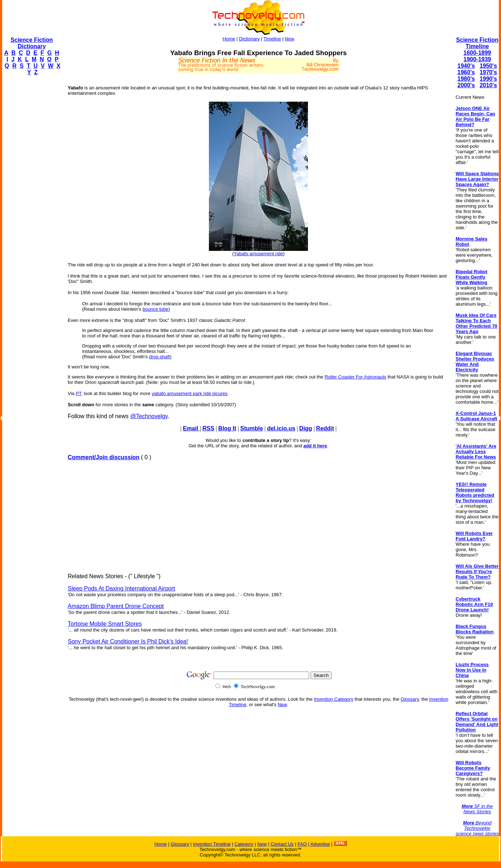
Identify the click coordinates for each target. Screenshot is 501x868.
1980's (466, 79)
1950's (488, 66)
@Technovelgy (149, 416)
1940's (466, 66)
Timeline (272, 39)
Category (244, 844)
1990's (488, 79)
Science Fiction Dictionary (32, 43)
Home (229, 39)
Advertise (320, 844)
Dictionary (249, 39)
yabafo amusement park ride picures (189, 393)
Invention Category (334, 699)
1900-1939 (477, 59)
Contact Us (282, 844)
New (290, 39)
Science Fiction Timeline (477, 43)
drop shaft (160, 357)
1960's (466, 72)
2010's (488, 85)
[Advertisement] (31, 190)
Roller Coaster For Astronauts (355, 377)
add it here (315, 446)
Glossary (410, 699)
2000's (466, 85)
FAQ (302, 844)
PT (78, 393)
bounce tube (156, 309)
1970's (488, 72)
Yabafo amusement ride (258, 254)
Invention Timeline (212, 844)
